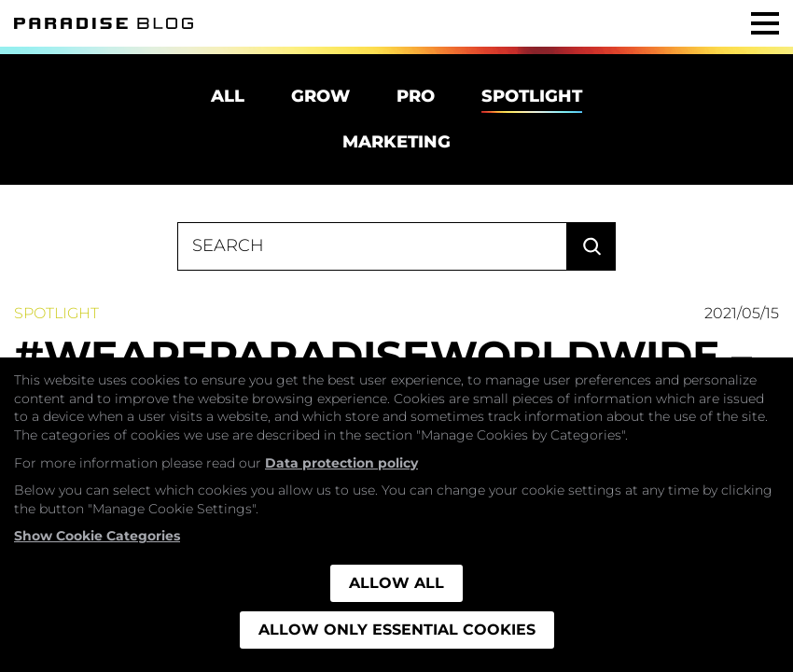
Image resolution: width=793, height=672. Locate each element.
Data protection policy (341, 463)
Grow (320, 96)
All (228, 96)
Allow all (396, 583)
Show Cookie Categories (97, 536)
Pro (416, 96)
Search (591, 246)
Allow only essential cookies (397, 630)
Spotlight (532, 96)
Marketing (396, 142)
